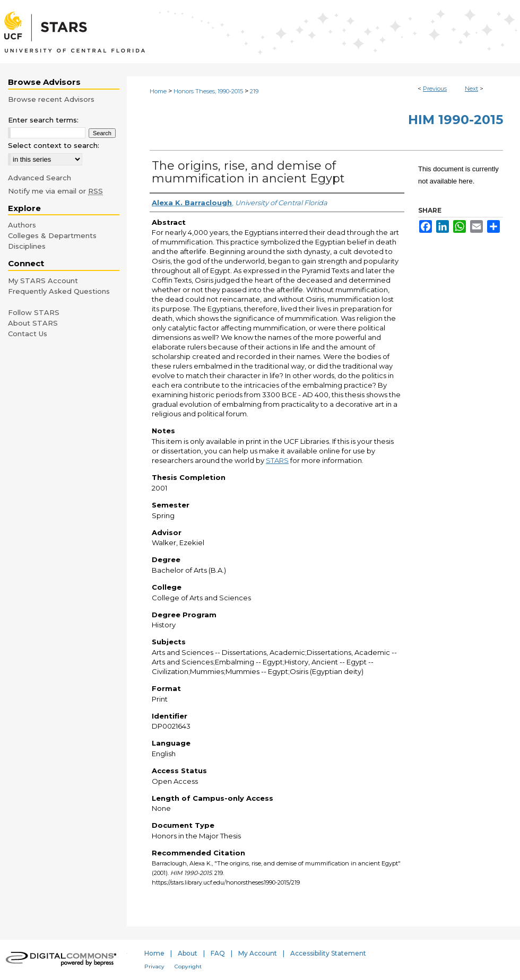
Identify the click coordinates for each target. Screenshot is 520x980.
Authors (22, 225)
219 (254, 91)
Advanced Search (40, 178)
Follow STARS (34, 312)
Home (158, 91)
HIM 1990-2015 (456, 120)
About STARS (33, 323)
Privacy (154, 966)
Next (471, 89)
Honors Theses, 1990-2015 (208, 91)
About (188, 953)
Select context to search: (54, 145)
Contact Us (28, 334)
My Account (258, 953)
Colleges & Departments (52, 235)
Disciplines (27, 246)
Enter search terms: (43, 120)
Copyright (188, 966)
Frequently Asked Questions (59, 291)
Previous (435, 89)
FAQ (218, 953)
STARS (277, 460)
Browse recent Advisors (51, 99)
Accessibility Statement (328, 953)
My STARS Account (43, 281)
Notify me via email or (55, 191)
